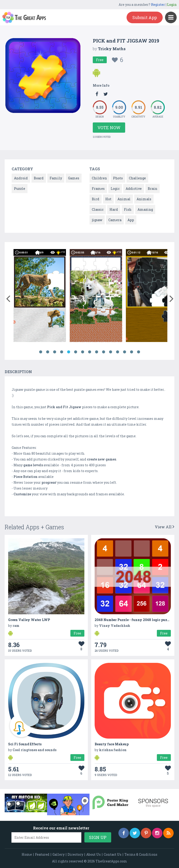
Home (27, 854)
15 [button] (138, 352)
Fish (128, 209)
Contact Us (113, 854)
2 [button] (48, 352)
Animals (144, 199)
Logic (115, 189)
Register (158, 5)
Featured (42, 854)
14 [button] (131, 352)
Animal (124, 199)
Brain (153, 189)
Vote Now (109, 128)
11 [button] (110, 352)
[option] (40, 296)
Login (172, 5)
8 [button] (89, 352)
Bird (96, 199)
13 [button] (124, 352)
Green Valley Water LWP (29, 620)
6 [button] (76, 352)
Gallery (59, 854)
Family (56, 178)
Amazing (145, 209)
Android (21, 178)
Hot (108, 199)
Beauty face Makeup (112, 744)
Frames (98, 189)
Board (39, 178)
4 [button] (62, 352)
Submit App (145, 17)
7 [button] (83, 352)
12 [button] (117, 352)
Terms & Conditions (141, 854)
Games (74, 178)
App (131, 220)
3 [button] (55, 352)
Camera (115, 220)
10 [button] (103, 352)
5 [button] (69, 352)
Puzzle (20, 189)
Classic (98, 209)
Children (99, 178)
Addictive (134, 189)
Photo (118, 178)
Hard (114, 209)
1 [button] (41, 352)
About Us (93, 854)
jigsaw (97, 220)
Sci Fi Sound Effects (25, 744)
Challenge (137, 178)
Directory (75, 854)
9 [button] (96, 352)
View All (165, 527)
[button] (8, 298)
